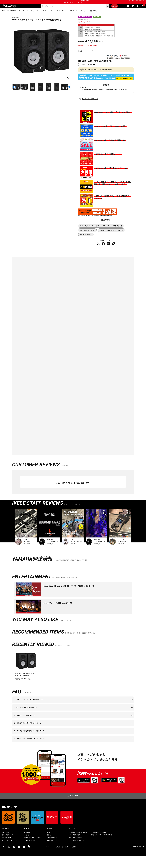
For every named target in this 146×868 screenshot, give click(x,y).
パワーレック (84, 94)
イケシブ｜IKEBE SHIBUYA (76, 852)
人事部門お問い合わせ (31, 852)
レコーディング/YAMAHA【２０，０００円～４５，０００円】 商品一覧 (101, 232)
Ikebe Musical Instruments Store (78, 844)
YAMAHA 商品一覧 (86, 241)
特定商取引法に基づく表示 (61, 859)
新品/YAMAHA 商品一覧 (88, 236)
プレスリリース (84, 859)
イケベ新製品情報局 (75, 846)
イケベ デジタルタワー (75, 849)
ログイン (132, 2)
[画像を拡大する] (68, 84)
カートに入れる (90, 62)
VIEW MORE (73, 558)
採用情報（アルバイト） (53, 852)
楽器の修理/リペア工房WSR (99, 844)
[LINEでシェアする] (108, 250)
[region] (73, 677)
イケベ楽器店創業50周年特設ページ (73, 7)
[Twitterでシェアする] (98, 250)
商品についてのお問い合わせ (90, 105)
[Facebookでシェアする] (103, 250)
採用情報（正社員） (52, 849)
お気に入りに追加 (87, 71)
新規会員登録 (140, 2)
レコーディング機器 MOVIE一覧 (57, 615)
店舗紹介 (49, 846)
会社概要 (49, 844)
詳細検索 (108, 11)
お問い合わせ (28, 846)
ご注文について (6, 844)
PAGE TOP (74, 807)
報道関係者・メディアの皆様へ (33, 849)
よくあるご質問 (6, 849)
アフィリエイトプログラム (9, 852)
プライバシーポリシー (45, 859)
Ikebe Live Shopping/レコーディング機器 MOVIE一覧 (69, 597)
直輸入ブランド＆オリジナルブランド (102, 846)
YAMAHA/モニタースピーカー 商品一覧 (112, 236)
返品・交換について (8, 846)
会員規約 (74, 859)
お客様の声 (27, 844)
